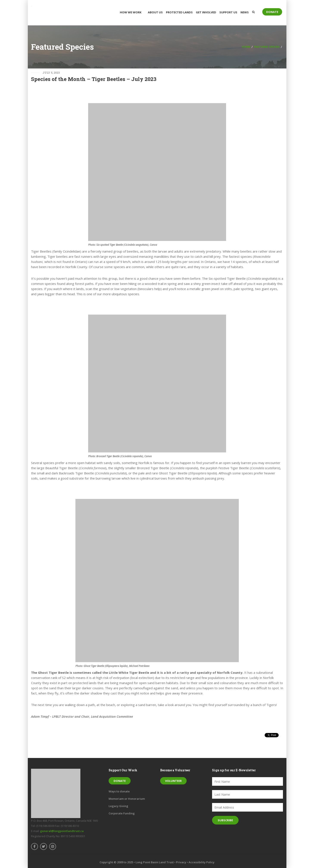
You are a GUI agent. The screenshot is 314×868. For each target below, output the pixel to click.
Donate (272, 12)
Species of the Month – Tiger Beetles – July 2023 (94, 79)
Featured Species (267, 47)
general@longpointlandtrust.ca (62, 831)
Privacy (181, 862)
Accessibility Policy (202, 862)
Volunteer (173, 781)
